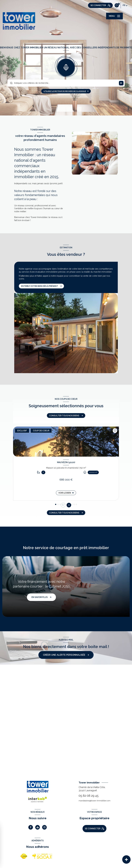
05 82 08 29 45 (89, 796)
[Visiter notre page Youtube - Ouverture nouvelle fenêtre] (38, 827)
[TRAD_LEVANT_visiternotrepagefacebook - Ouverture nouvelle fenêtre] (31, 827)
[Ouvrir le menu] (114, 16)
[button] (69, 505)
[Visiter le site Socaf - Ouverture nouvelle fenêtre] (42, 856)
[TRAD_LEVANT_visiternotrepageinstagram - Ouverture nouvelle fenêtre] (44, 827)
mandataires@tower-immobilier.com (95, 801)
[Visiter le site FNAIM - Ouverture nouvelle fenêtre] (24, 856)
